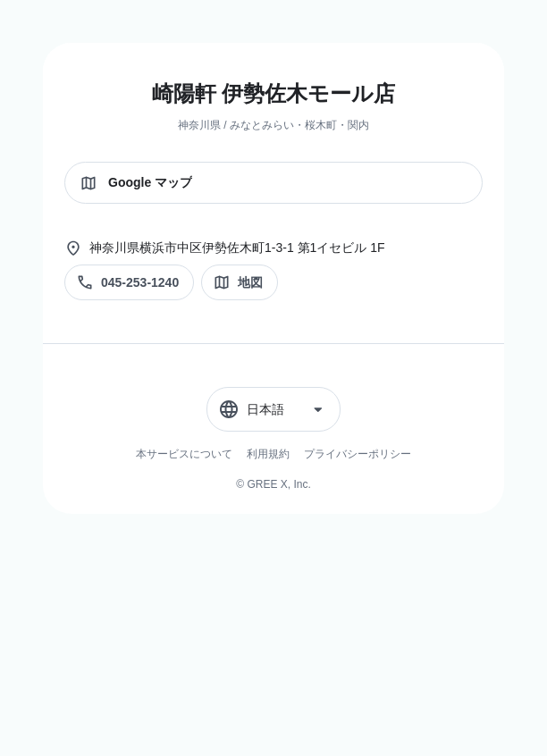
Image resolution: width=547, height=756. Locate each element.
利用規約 (268, 454)
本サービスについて (184, 454)
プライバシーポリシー (358, 454)
